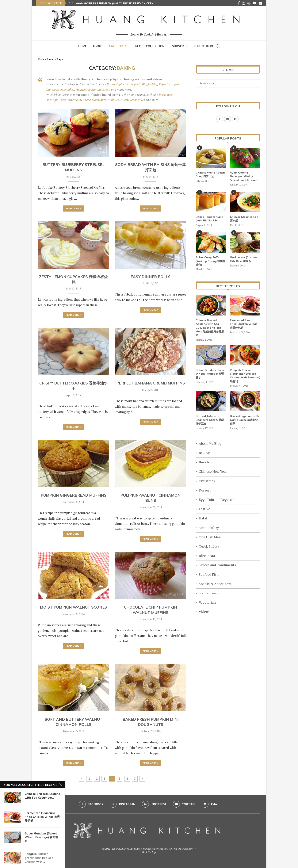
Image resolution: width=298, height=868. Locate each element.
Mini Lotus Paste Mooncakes (126, 100)
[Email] (260, 3)
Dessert (205, 490)
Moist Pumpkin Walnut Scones (73, 607)
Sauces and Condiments (217, 565)
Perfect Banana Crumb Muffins (151, 383)
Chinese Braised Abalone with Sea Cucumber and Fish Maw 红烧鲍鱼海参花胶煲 (210, 327)
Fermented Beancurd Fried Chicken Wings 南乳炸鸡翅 (244, 324)
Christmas (207, 481)
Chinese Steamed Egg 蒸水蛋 (244, 219)
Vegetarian (207, 602)
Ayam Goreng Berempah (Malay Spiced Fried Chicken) (115, 3)
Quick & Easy (209, 546)
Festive (204, 509)
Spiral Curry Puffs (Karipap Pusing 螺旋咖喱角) (211, 261)
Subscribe (180, 46)
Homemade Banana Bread (93, 90)
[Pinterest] (249, 3)
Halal (203, 518)
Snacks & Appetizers (215, 583)
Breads (204, 462)
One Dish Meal (210, 537)
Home (83, 46)
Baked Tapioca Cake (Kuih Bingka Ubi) (132, 84)
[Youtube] (254, 3)
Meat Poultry (209, 527)
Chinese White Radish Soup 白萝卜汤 (210, 174)
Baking (51, 59)
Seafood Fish (209, 574)
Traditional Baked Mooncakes (87, 100)
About (98, 46)
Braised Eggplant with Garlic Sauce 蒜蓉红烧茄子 (245, 420)
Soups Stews (208, 593)
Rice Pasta (207, 555)
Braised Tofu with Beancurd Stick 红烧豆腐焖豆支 (210, 420)
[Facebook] (239, 3)
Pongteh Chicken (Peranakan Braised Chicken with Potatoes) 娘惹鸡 (245, 375)
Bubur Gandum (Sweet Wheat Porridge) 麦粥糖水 (211, 374)
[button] (69, 3)
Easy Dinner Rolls (151, 277)
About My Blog (210, 443)
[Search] (218, 46)
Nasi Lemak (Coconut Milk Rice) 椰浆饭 (244, 259)
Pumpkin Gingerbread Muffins (74, 495)
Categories (118, 46)
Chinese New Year (213, 471)
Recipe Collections (151, 46)
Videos (204, 611)
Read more (73, 208)
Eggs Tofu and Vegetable (218, 499)
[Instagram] (244, 3)
